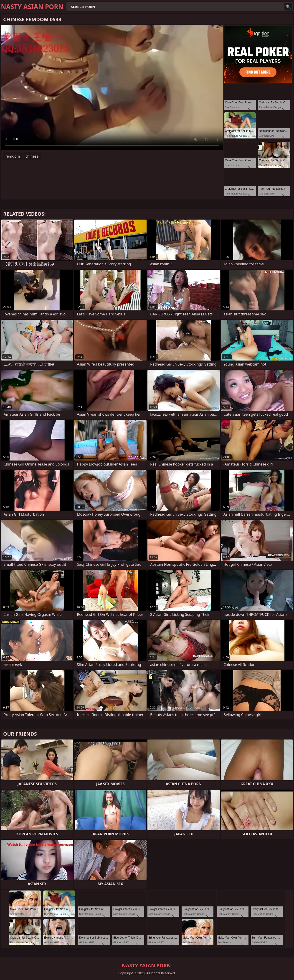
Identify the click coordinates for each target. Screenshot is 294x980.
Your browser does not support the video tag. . (112, 88)
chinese (32, 156)
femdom (13, 156)
